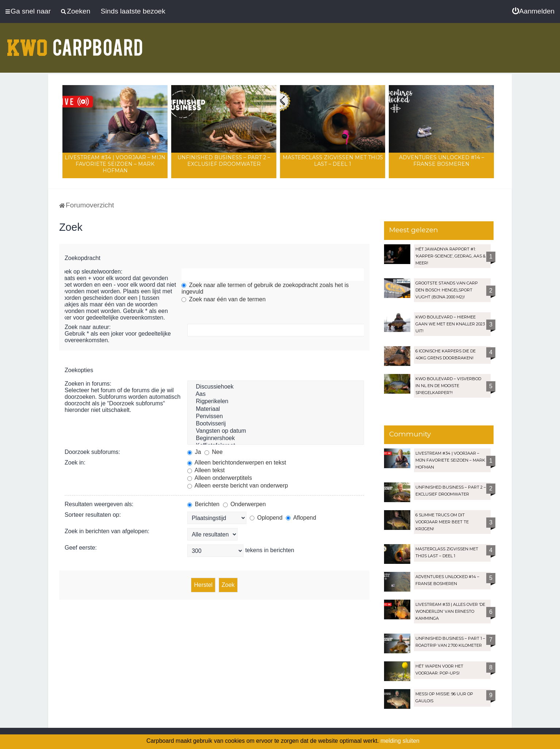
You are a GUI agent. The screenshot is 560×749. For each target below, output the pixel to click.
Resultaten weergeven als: (99, 504)
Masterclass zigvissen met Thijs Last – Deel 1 (333, 161)
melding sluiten (400, 741)
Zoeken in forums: (88, 384)
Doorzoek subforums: (92, 452)
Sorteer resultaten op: (93, 515)
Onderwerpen (244, 504)
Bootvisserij (276, 424)
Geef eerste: (81, 548)
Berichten (203, 504)
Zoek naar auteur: (88, 327)
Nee (214, 452)
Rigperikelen (276, 402)
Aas (276, 394)
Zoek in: (75, 463)
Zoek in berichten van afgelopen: (107, 531)
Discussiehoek (276, 387)
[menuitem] (533, 11)
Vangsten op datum (276, 431)
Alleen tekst (206, 470)
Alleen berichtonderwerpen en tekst (237, 463)
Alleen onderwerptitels (220, 478)
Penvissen (276, 417)
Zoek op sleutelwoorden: (91, 272)
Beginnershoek (276, 439)
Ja (194, 452)
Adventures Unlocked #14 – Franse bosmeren (442, 161)
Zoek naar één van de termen (223, 299)
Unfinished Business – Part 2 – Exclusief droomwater (224, 161)
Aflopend (301, 518)
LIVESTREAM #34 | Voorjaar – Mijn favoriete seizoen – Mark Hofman (115, 164)
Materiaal (276, 409)
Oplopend (266, 518)
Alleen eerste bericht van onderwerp (238, 486)
